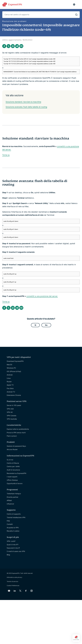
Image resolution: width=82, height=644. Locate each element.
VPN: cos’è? (11, 541)
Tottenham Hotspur (14, 494)
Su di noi (10, 460)
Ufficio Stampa (12, 480)
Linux (9, 378)
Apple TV (10, 385)
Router (9, 382)
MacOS (9, 365)
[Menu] (79, 5)
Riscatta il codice (13, 531)
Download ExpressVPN (15, 361)
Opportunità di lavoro (15, 483)
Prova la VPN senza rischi (16, 433)
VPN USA (10, 409)
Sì (35, 325)
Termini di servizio (12, 581)
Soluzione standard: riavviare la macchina (23, 102)
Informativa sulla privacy (14, 577)
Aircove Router (12, 449)
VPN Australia (12, 419)
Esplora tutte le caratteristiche (18, 429)
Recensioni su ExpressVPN (17, 473)
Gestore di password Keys (16, 446)
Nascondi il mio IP (13, 548)
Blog (8, 555)
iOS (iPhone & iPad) (14, 371)
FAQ (8, 521)
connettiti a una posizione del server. (42, 296)
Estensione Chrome (14, 395)
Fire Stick (10, 388)
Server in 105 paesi (14, 405)
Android (10, 375)
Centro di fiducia (13, 463)
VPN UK (10, 412)
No (46, 325)
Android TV (11, 392)
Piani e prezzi (12, 436)
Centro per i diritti (13, 466)
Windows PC (11, 368)
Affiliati (9, 500)
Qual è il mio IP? (13, 545)
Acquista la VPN (13, 528)
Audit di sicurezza (13, 470)
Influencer (10, 504)
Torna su (6, 155)
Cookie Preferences (13, 586)
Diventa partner (13, 497)
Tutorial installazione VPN (16, 517)
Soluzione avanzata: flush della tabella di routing (26, 107)
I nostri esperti (12, 477)
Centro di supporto (14, 514)
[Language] (74, 5)
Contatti (10, 524)
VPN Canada (11, 416)
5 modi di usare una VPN (16, 551)
